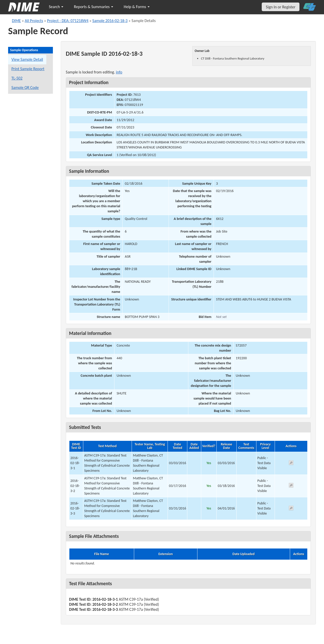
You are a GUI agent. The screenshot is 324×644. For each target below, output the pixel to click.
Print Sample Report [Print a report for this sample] (28, 69)
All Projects (34, 21)
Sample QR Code (25, 88)
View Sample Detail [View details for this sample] (27, 59)
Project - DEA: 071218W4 (68, 21)
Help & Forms (137, 7)
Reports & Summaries (94, 7)
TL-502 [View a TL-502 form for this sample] (17, 78)
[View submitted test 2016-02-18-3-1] (291, 463)
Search (56, 7)
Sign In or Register (281, 7)
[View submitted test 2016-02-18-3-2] (291, 486)
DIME (16, 21)
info (119, 72)
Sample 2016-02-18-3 (110, 21)
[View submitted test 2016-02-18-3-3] (291, 509)
